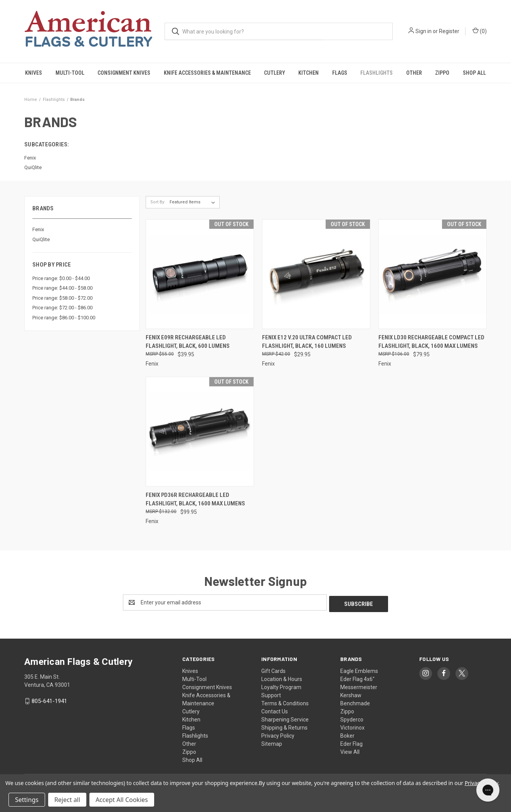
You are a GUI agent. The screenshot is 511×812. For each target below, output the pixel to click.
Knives (34, 73)
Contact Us (275, 710)
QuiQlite (41, 239)
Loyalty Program (281, 686)
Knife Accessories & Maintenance (207, 73)
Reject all (67, 800)
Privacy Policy (278, 734)
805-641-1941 (49, 700)
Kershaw (351, 694)
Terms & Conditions (285, 702)
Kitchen (308, 73)
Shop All (474, 73)
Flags (340, 73)
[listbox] (194, 202)
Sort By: (158, 202)
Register (449, 31)
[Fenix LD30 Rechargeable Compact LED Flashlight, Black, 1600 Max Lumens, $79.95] (433, 274)
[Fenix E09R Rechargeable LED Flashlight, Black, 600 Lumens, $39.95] (200, 274)
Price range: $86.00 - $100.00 (64, 318)
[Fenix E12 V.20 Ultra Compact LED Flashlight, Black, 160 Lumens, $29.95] (316, 274)
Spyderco (352, 718)
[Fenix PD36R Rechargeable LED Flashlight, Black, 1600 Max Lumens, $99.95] (200, 432)
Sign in (424, 31)
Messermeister (359, 686)
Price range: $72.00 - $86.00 (62, 308)
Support (271, 694)
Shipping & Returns (284, 726)
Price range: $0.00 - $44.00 (61, 278)
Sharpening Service (285, 718)
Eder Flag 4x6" (357, 678)
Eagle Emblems (359, 669)
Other (414, 73)
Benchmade (355, 702)
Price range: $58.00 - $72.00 (62, 298)
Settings (27, 800)
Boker (347, 734)
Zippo (442, 73)
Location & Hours (282, 678)
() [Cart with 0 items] (480, 31)
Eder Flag (351, 742)
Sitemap (272, 742)
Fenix (38, 229)
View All (350, 750)
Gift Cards (273, 669)
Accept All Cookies (122, 800)
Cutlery (275, 73)
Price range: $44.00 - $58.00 (62, 288)
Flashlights (377, 73)
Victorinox (352, 726)
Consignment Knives (124, 73)
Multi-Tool (70, 73)
